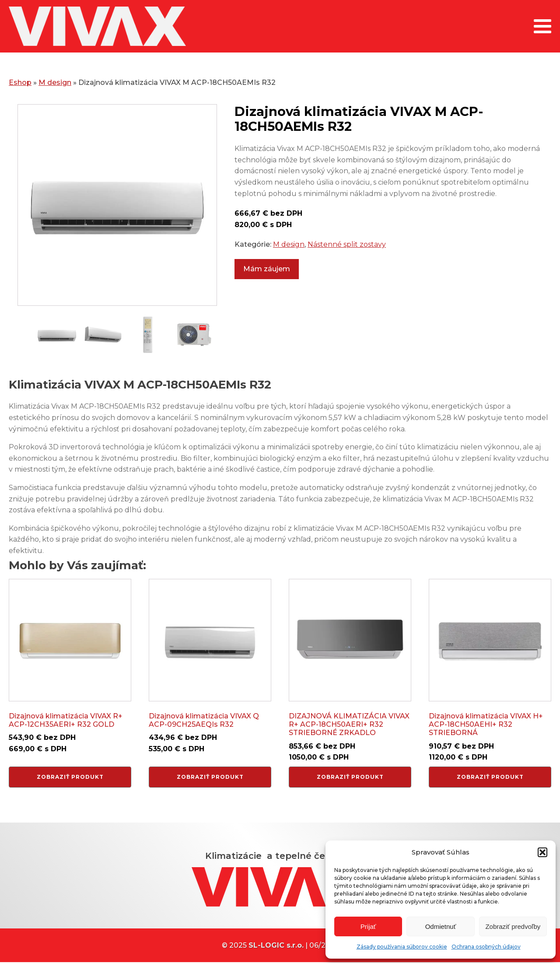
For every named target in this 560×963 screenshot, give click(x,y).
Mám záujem (267, 269)
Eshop (20, 82)
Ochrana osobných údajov (486, 947)
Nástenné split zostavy (347, 244)
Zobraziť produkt (70, 777)
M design (55, 82)
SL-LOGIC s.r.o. (276, 945)
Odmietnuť (441, 926)
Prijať (368, 926)
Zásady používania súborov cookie (402, 947)
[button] (542, 852)
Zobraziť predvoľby (513, 926)
